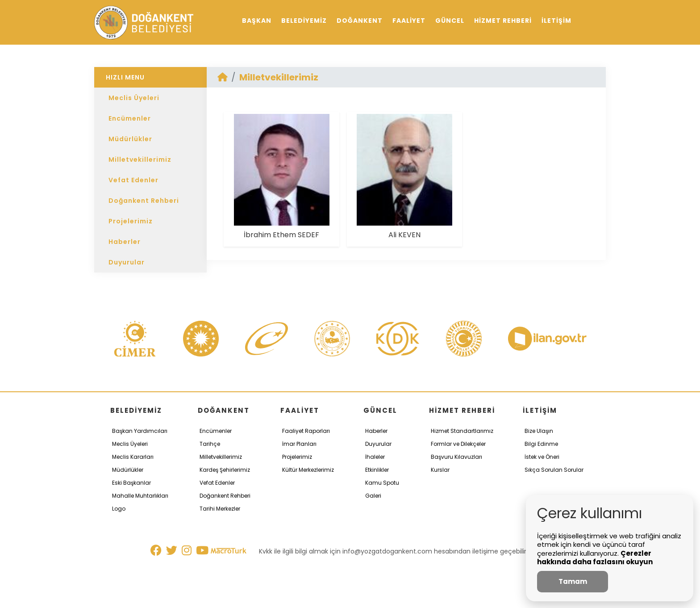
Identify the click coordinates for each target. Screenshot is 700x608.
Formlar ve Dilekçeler (458, 444)
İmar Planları (299, 444)
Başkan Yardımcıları (140, 431)
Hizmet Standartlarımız (462, 431)
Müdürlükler (130, 139)
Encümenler (130, 118)
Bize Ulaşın (539, 431)
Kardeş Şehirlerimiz (225, 470)
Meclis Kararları (133, 457)
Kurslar (440, 470)
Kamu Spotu (382, 483)
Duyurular (127, 262)
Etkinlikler (377, 470)
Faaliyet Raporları (306, 431)
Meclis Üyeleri (134, 98)
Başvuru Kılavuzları (456, 457)
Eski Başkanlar (131, 483)
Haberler (125, 242)
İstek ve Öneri (542, 457)
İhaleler (375, 457)
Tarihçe (210, 444)
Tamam (573, 581)
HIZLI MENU (125, 77)
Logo (119, 509)
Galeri (373, 496)
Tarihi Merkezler (220, 509)
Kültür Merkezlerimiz (308, 470)
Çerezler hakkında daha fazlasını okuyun (595, 558)
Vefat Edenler (133, 180)
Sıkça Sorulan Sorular (554, 470)
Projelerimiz (131, 221)
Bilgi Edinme (541, 444)
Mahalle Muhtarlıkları (140, 496)
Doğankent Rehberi (144, 201)
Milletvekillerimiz (140, 159)
